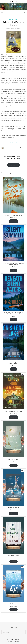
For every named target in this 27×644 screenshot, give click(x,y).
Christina (6, 148)
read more (13, 143)
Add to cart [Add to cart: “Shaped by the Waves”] (14, 465)
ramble (11, 20)
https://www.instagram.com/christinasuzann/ (13, 173)
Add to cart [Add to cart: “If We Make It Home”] (14, 562)
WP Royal (17, 641)
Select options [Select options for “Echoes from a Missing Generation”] (14, 417)
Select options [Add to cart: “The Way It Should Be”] (14, 513)
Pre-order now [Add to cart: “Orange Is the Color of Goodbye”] (14, 221)
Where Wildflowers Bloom (13, 24)
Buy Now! (13, 270)
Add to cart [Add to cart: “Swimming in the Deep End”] (14, 610)
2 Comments (18, 28)
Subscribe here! (14, 165)
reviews (16, 20)
